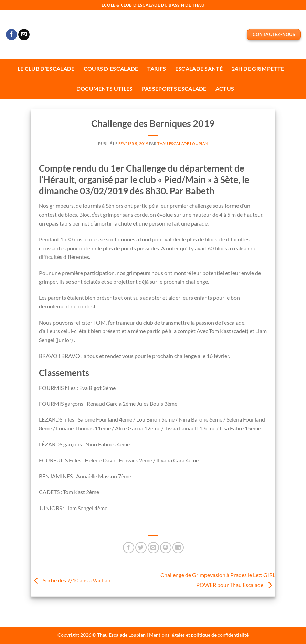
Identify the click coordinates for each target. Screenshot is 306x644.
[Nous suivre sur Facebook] (12, 35)
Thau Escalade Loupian (183, 144)
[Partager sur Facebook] (129, 548)
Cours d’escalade (111, 69)
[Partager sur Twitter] (141, 548)
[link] (153, 525)
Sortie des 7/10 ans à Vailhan (71, 581)
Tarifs (157, 69)
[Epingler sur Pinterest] (166, 548)
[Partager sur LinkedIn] (178, 548)
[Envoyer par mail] (153, 548)
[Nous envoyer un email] (24, 35)
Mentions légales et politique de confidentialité (199, 635)
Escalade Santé (199, 69)
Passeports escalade (174, 89)
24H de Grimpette (258, 69)
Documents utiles (105, 89)
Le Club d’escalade (46, 69)
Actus (225, 89)
